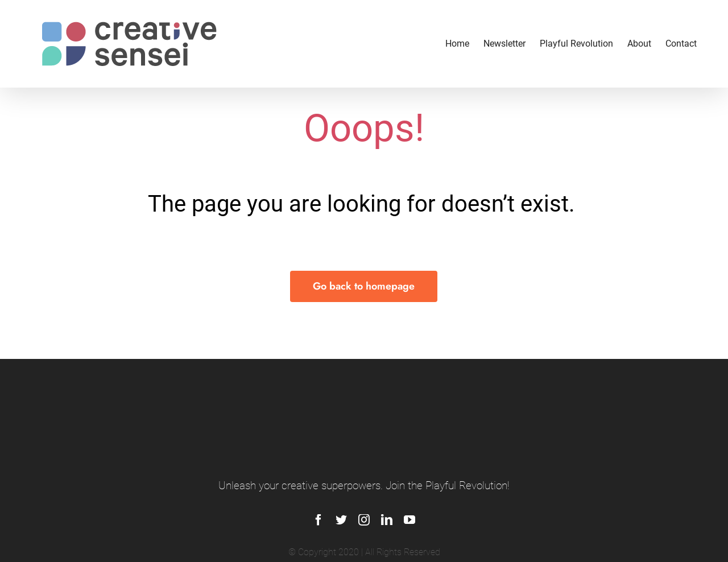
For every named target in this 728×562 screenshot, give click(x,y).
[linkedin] (387, 520)
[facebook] (318, 520)
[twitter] (341, 520)
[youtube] (409, 520)
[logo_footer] (364, 401)
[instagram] (364, 520)
